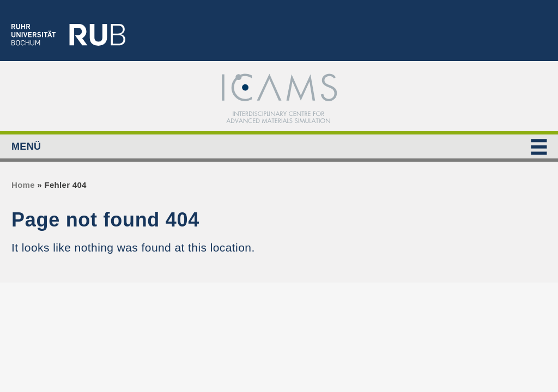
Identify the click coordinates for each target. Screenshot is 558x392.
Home (23, 185)
